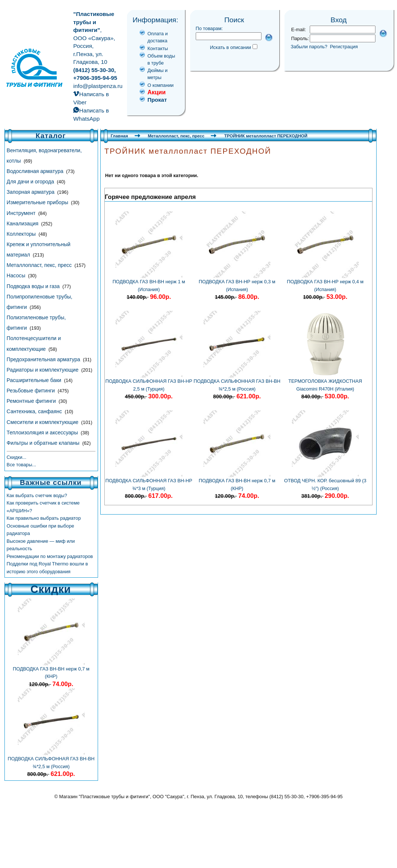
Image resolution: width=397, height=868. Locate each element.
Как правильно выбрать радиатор (44, 518)
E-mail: (299, 30)
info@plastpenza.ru (98, 86)
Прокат (157, 100)
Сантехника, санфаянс (35, 411)
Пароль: (300, 38)
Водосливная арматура (36, 171)
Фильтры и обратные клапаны (44, 443)
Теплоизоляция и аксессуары (43, 433)
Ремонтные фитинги (32, 401)
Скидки (51, 589)
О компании (161, 85)
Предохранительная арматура (44, 359)
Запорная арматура (31, 192)
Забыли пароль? (309, 47)
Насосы (17, 275)
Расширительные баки (35, 380)
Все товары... (21, 465)
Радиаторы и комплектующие (43, 370)
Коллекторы (22, 234)
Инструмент (22, 213)
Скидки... (17, 457)
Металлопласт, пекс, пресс (40, 265)
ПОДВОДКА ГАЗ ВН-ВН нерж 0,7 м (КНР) (51, 670)
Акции (157, 92)
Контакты (158, 48)
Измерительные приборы (38, 202)
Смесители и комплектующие (43, 422)
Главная (119, 136)
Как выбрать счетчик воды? (37, 495)
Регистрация (344, 47)
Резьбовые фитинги (32, 391)
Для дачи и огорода (31, 182)
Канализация (23, 223)
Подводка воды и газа (34, 286)
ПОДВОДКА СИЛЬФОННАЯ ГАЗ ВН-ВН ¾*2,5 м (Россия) (51, 760)
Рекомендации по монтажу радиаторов (50, 556)
